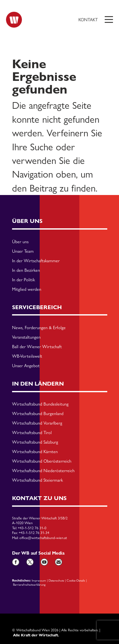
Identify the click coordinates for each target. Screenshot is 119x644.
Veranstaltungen (26, 337)
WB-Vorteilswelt (27, 356)
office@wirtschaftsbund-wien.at (43, 538)
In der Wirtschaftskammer (36, 261)
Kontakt (88, 20)
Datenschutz (56, 580)
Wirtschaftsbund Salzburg (35, 442)
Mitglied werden (27, 289)
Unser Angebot (26, 366)
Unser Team (23, 251)
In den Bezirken (26, 270)
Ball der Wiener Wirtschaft (37, 347)
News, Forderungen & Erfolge (39, 328)
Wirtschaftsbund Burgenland (38, 414)
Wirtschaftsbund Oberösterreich (42, 461)
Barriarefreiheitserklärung (29, 584)
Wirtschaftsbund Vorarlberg (37, 423)
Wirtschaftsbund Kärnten (35, 452)
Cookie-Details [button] (76, 580)
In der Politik (23, 280)
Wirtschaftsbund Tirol (32, 433)
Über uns (20, 242)
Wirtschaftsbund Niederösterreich (43, 471)
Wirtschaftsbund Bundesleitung (40, 404)
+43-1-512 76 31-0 (32, 528)
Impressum (39, 580)
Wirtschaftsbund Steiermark (37, 480)
